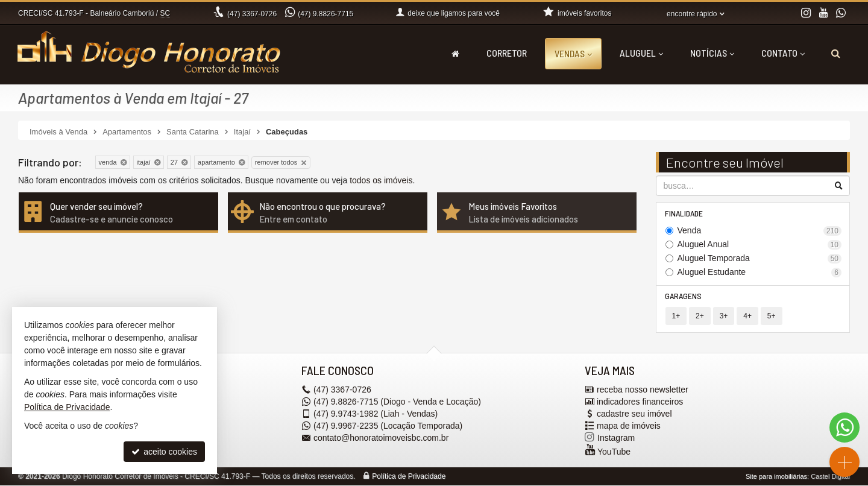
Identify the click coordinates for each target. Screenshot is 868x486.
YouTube (614, 452)
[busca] (836, 53)
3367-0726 (252, 14)
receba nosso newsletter (643, 390)
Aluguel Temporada (760, 258)
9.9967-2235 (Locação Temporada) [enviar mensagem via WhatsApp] (388, 426)
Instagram (616, 438)
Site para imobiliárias (776, 477)
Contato (783, 53)
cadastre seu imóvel (634, 414)
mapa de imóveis (629, 426)
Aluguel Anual (760, 245)
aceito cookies (164, 452)
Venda (760, 231)
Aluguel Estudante (760, 272)
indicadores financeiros (640, 402)
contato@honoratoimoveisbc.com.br (381, 438)
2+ (700, 317)
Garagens (684, 296)
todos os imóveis (381, 180)
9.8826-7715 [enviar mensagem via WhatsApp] (325, 14)
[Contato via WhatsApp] (844, 428)
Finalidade (684, 213)
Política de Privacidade (409, 477)
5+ (772, 317)
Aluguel (641, 53)
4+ (747, 317)
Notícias (712, 53)
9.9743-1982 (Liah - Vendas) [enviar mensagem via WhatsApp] (376, 414)
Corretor (507, 53)
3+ (724, 317)
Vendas (573, 53)
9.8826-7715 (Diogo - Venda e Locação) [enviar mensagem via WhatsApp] (397, 402)
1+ (676, 317)
